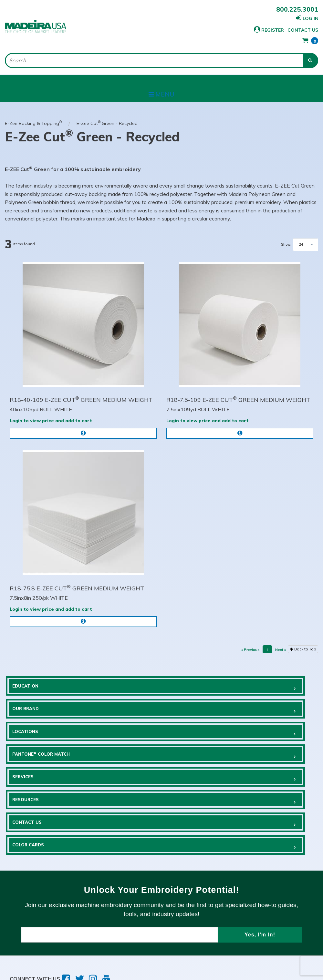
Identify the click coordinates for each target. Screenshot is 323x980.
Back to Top (303, 638)
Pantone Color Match (212, 712)
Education (31, 679)
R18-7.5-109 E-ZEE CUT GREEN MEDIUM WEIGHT (238, 389)
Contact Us (270, 30)
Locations (31, 713)
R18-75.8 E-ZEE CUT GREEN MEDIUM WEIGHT (77, 577)
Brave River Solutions (137, 960)
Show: (286, 234)
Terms (19, 938)
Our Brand (193, 679)
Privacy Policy (71, 938)
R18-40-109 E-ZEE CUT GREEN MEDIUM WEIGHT (81, 389)
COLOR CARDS (196, 781)
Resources (193, 747)
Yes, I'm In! (260, 878)
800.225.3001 (297, 9)
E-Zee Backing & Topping (33, 112)
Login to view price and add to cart (51, 410)
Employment (132, 938)
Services (28, 747)
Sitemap (183, 938)
